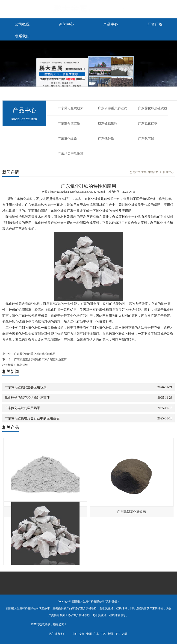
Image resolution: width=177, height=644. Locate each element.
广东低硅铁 (106, 139)
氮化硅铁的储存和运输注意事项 (27, 398)
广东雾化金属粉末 (71, 108)
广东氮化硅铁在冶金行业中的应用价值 (32, 418)
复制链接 (112, 601)
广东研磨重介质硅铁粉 (112, 111)
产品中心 (111, 24)
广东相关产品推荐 (71, 154)
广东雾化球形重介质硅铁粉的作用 (34, 354)
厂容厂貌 (155, 24)
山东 (75, 634)
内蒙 (125, 634)
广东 (96, 634)
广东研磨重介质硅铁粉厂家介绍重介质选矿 (40, 359)
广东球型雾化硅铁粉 (132, 512)
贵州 (89, 634)
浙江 (118, 634)
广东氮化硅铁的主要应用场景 (26, 387)
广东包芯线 (146, 139)
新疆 (110, 634)
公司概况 (22, 24)
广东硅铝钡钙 (108, 123)
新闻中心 (66, 24)
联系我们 (22, 36)
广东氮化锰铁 (67, 139)
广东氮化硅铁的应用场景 (22, 408)
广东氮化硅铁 (148, 123)
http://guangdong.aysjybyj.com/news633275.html (77, 192)
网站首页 (153, 172)
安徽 (82, 634)
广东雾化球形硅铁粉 (153, 108)
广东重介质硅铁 (69, 123)
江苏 (103, 634)
